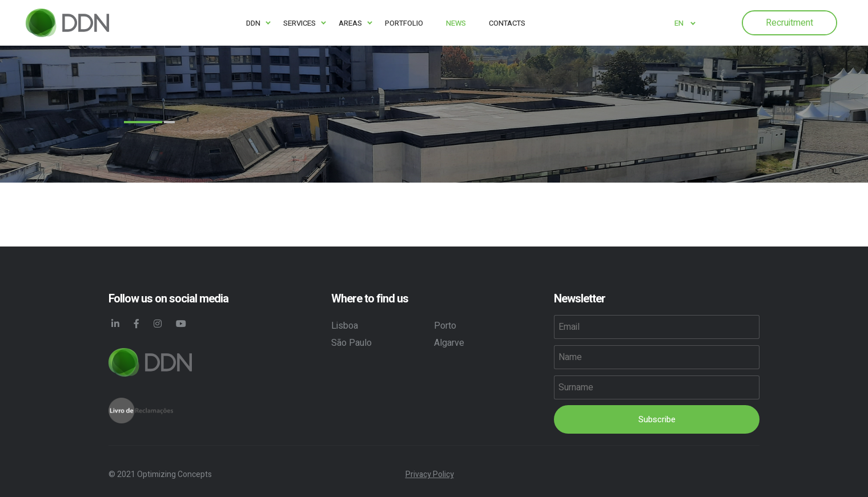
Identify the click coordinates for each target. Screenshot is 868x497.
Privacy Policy (430, 474)
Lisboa (345, 326)
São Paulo (351, 343)
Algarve (449, 343)
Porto (445, 326)
